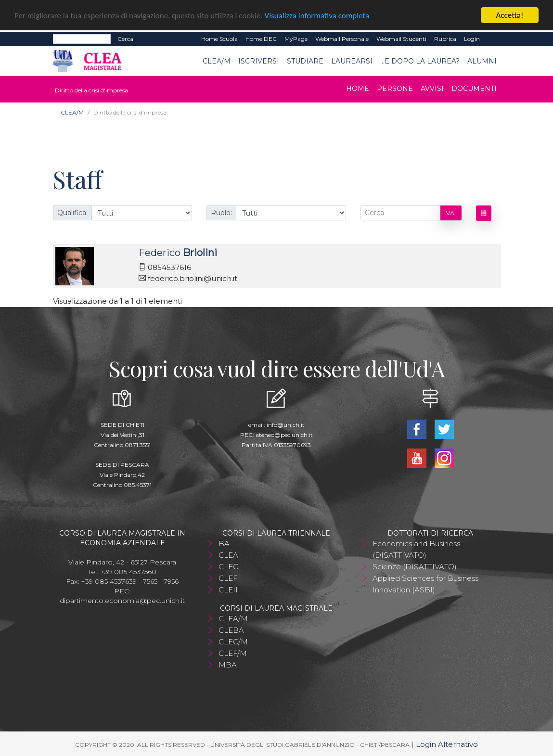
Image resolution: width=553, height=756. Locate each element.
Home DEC (261, 39)
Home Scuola (219, 39)
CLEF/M (233, 653)
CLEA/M (217, 61)
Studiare (305, 61)
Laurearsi (352, 61)
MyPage (296, 39)
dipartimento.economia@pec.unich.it (122, 601)
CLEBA (231, 630)
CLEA (228, 555)
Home (358, 89)
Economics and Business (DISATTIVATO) (416, 549)
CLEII (228, 590)
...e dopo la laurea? (420, 61)
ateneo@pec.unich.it (284, 435)
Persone (395, 89)
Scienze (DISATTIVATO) (415, 567)
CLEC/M (233, 642)
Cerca (125, 39)
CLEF (228, 578)
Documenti (474, 89)
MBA (228, 665)
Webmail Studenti (401, 39)
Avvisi (432, 89)
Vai (451, 213)
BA (224, 544)
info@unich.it (286, 425)
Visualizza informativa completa (317, 15)
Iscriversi (259, 61)
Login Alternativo (447, 744)
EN (492, 39)
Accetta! (510, 15)
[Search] (82, 39)
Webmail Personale (342, 39)
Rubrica (445, 39)
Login (472, 39)
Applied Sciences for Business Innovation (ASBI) (425, 584)
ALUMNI (482, 61)
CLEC (228, 567)
